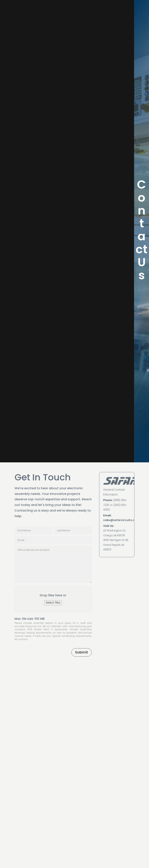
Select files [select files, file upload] (53, 603)
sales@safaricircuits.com (121, 520)
